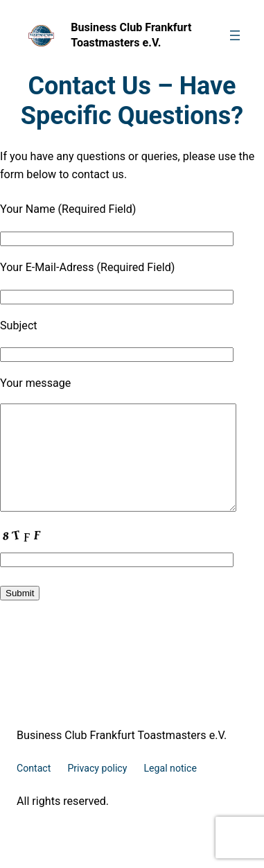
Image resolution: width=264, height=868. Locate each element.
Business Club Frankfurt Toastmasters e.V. (122, 756)
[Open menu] (235, 35)
